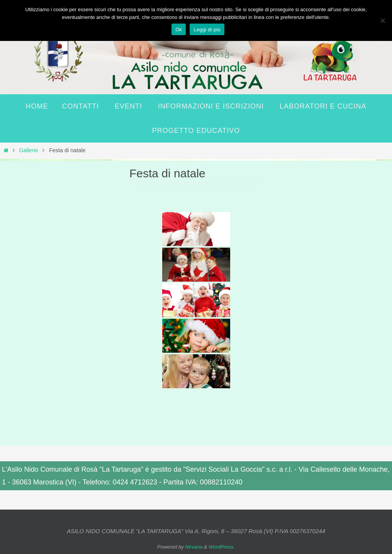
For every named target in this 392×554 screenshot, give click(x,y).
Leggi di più (207, 30)
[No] (382, 20)
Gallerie (29, 150)
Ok (179, 30)
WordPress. (222, 547)
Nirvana (194, 547)
